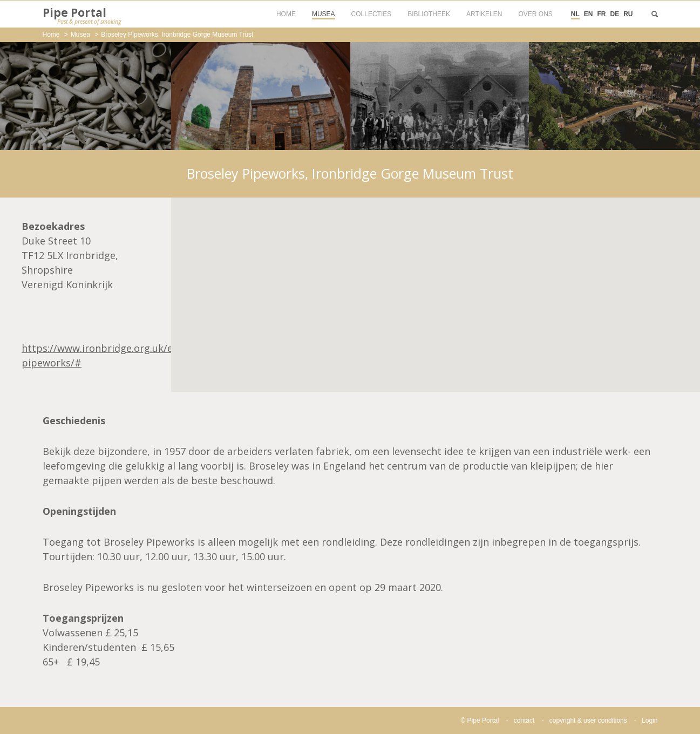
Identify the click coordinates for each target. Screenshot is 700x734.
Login (650, 721)
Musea (80, 35)
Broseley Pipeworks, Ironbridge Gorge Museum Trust (177, 35)
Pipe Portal (82, 16)
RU (628, 14)
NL (575, 14)
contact (524, 721)
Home (51, 35)
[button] (436, 285)
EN (589, 14)
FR (601, 14)
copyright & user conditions (588, 721)
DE (614, 14)
